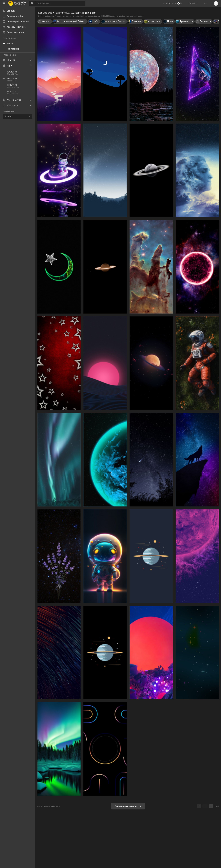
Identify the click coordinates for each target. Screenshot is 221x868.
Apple (8, 65)
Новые (10, 43)
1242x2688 (12, 72)
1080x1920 (12, 85)
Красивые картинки (15, 27)
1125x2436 (21, 78)
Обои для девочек (14, 32)
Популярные (13, 49)
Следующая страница (128, 806)
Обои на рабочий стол (16, 21)
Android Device (12, 100)
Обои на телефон (13, 16)
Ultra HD (9, 60)
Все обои (9, 11)
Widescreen (10, 105)
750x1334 (11, 91)
